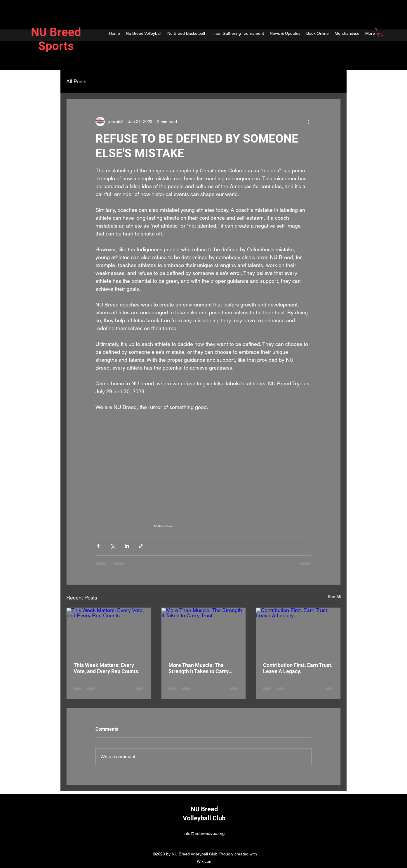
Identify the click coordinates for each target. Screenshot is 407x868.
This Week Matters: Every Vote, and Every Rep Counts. (107, 668)
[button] (380, 32)
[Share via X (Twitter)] (113, 546)
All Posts (76, 81)
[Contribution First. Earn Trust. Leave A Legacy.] (298, 631)
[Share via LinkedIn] (127, 546)
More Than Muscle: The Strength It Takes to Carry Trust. (199, 668)
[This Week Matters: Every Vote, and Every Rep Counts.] (109, 631)
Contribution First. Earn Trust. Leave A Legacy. (298, 668)
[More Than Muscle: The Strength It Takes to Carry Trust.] (204, 631)
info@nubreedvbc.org (204, 833)
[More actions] (308, 122)
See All (334, 597)
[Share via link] (141, 546)
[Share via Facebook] (98, 546)
